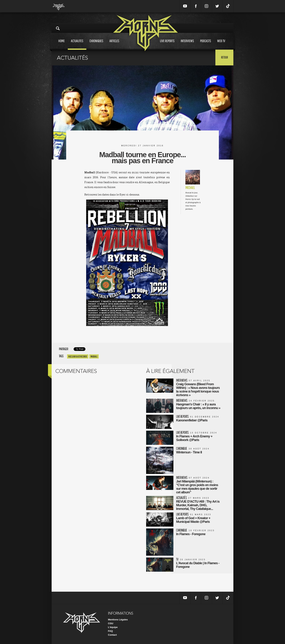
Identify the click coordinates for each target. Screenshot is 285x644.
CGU (111, 623)
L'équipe (113, 627)
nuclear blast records (78, 356)
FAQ (110, 631)
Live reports (167, 44)
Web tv (221, 44)
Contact (112, 635)
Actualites (77, 44)
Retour (224, 57)
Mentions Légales (118, 620)
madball (94, 356)
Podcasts (206, 44)
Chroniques (96, 44)
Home (62, 44)
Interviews (187, 44)
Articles (114, 44)
